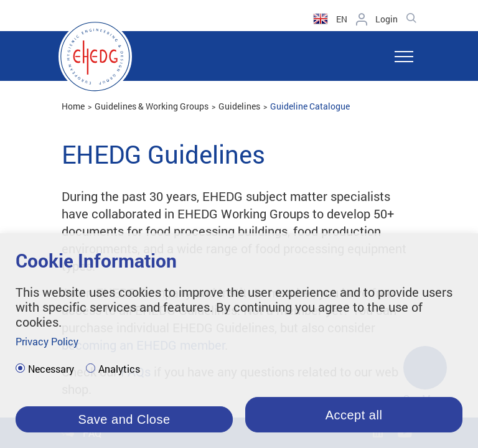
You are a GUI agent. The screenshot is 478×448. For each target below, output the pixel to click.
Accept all (354, 415)
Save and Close (124, 419)
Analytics (119, 369)
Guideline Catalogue (310, 106)
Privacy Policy (47, 341)
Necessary (51, 369)
